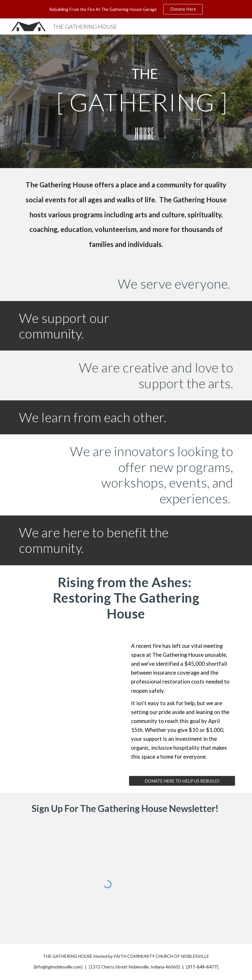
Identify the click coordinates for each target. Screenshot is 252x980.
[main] (145, 74)
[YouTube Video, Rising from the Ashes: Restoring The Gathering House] (70, 688)
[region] (126, 9)
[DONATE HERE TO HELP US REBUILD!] (182, 781)
